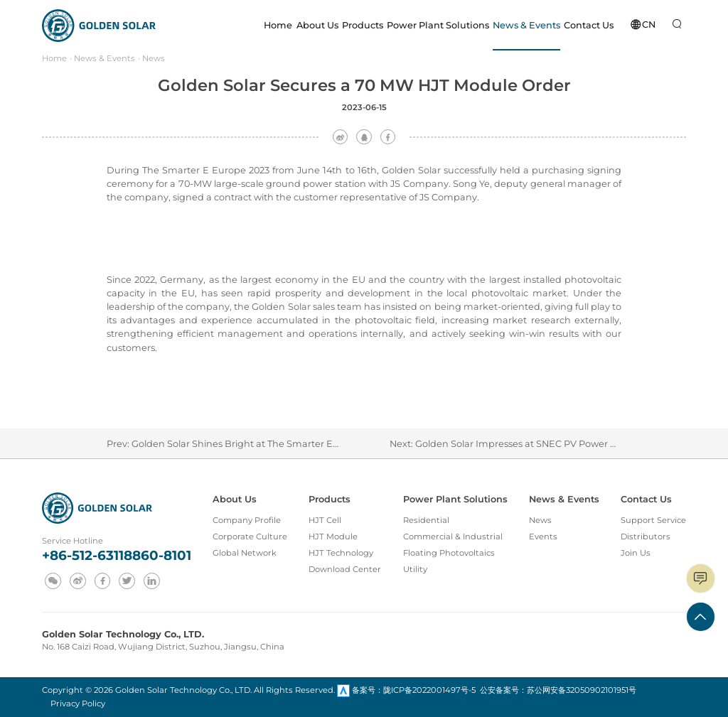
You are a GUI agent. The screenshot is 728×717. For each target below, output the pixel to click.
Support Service (653, 520)
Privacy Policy (78, 703)
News (154, 58)
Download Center (345, 569)
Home (54, 58)
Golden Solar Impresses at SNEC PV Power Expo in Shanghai (553, 444)
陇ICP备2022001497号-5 (429, 690)
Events (543, 537)
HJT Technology (341, 553)
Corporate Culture (250, 537)
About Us (235, 499)
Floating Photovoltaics (449, 553)
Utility (415, 569)
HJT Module (333, 537)
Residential (426, 520)
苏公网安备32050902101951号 (582, 690)
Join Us (636, 553)
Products (330, 499)
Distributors (646, 537)
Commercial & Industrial (453, 537)
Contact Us (646, 499)
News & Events (105, 58)
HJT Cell (325, 520)
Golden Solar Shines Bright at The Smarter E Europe (250, 444)
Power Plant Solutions (455, 499)
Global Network (245, 553)
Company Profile (247, 520)
